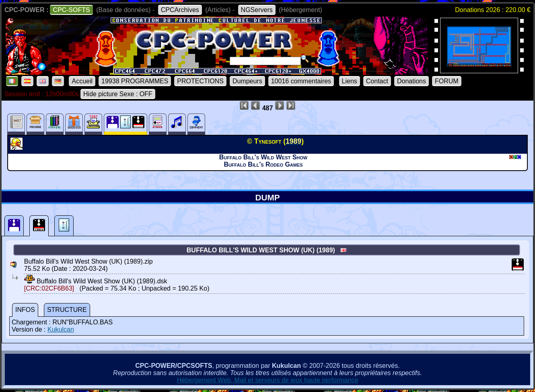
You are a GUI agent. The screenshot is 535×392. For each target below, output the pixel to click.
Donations (412, 81)
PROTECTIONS (200, 81)
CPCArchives (180, 10)
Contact (377, 81)
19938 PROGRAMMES (135, 81)
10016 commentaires (301, 81)
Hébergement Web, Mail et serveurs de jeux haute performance (268, 380)
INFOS (25, 310)
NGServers (257, 10)
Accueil (82, 81)
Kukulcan (61, 329)
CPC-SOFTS (71, 10)
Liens (350, 81)
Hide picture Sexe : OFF (118, 94)
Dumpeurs (247, 81)
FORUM (447, 81)
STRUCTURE (67, 310)
